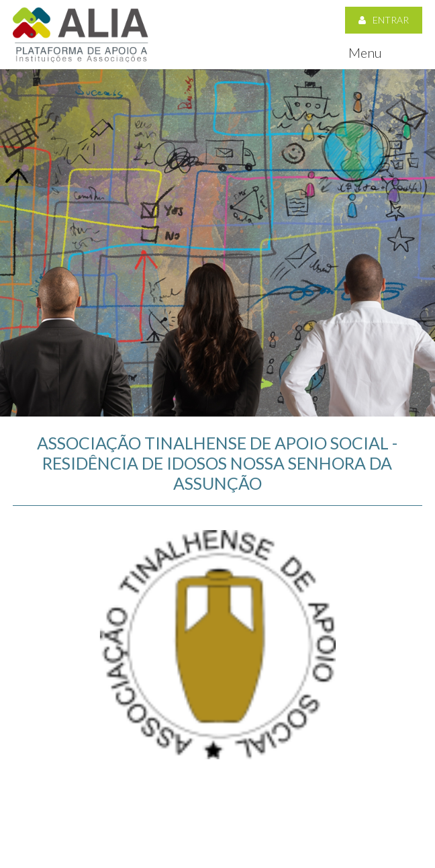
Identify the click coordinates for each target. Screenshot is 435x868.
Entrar (384, 20)
